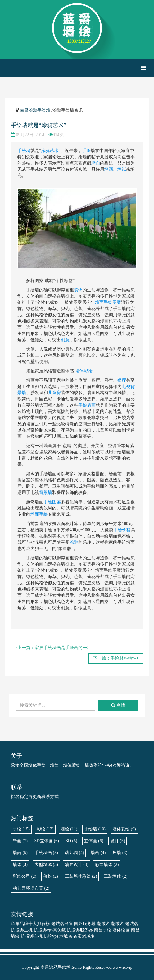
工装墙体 (115, 876)
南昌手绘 (103, 930)
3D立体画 (47, 841)
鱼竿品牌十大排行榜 (30, 924)
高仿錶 (59, 930)
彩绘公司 (25, 876)
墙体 (20, 865)
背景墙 (46, 492)
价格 (51, 876)
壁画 (20, 841)
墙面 (96, 163)
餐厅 (122, 380)
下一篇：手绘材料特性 (116, 658)
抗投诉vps (43, 930)
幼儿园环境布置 (31, 888)
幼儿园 (75, 853)
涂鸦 (74, 542)
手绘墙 (24, 151)
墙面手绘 (39, 514)
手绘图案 (52, 502)
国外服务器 (85, 924)
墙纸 (122, 169)
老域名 (103, 924)
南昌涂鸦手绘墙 (35, 110)
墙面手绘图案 (108, 302)
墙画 (109, 169)
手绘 (86, 151)
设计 (118, 841)
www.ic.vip (122, 967)
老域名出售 (62, 924)
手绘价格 (122, 530)
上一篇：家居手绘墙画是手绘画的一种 (54, 648)
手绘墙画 (87, 405)
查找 (118, 705)
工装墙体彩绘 (81, 876)
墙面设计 (77, 865)
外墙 (120, 853)
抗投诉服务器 (80, 930)
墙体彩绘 (84, 371)
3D (72, 841)
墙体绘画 (121, 930)
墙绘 (69, 829)
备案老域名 (84, 936)
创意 (65, 340)
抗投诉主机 (22, 930)
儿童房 (54, 393)
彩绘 (45, 829)
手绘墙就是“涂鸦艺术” (38, 125)
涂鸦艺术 (50, 151)
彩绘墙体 (107, 865)
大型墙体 (46, 865)
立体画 (94, 841)
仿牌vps (51, 936)
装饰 (78, 290)
